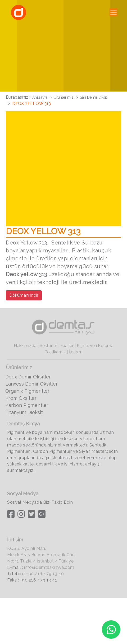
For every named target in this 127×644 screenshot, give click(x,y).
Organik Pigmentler (27, 391)
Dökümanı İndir (24, 295)
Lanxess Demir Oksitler (31, 384)
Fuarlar (67, 346)
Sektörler (48, 346)
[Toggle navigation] (114, 12)
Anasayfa (40, 97)
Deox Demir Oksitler (28, 377)
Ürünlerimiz (64, 97)
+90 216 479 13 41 (39, 580)
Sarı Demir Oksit (93, 97)
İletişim (76, 352)
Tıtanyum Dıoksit (24, 412)
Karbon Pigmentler (27, 405)
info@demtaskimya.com (49, 567)
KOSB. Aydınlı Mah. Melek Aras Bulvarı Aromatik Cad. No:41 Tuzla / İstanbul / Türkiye (41, 555)
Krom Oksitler (21, 398)
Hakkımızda (25, 346)
